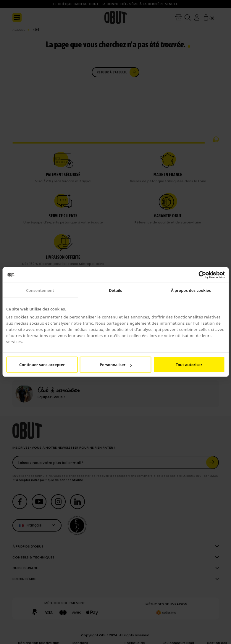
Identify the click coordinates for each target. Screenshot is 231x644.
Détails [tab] (115, 290)
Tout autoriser (189, 365)
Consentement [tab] (40, 290)
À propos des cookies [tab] (191, 290)
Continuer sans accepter (42, 365)
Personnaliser (116, 365)
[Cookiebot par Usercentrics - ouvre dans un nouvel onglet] (199, 275)
